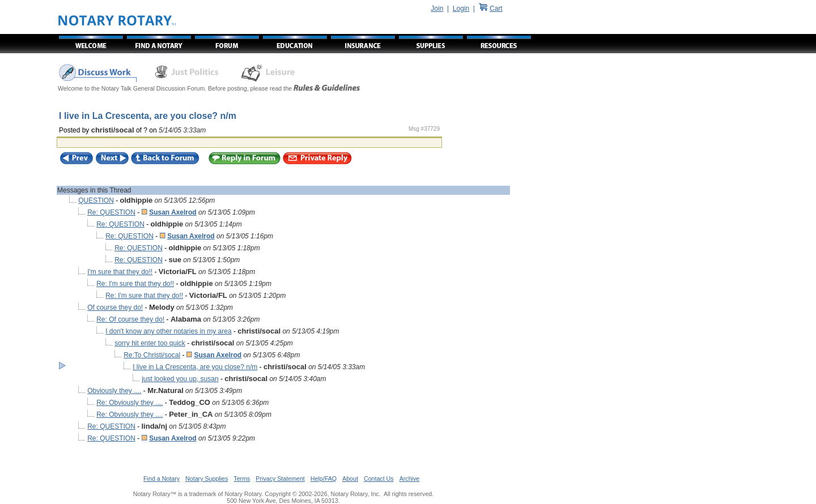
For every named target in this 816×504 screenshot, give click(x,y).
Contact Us (379, 479)
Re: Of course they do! (130, 319)
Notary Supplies (207, 479)
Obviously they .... (114, 391)
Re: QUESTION (111, 212)
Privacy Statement (280, 479)
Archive (410, 479)
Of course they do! (115, 307)
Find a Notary (161, 479)
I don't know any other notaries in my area (168, 331)
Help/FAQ (324, 479)
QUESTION (96, 200)
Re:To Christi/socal (152, 355)
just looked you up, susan (180, 379)
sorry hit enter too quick (150, 343)
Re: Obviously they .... (129, 403)
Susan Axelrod (173, 212)
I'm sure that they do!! (120, 272)
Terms (242, 479)
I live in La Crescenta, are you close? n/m (195, 367)
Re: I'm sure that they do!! (135, 284)
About (350, 479)
